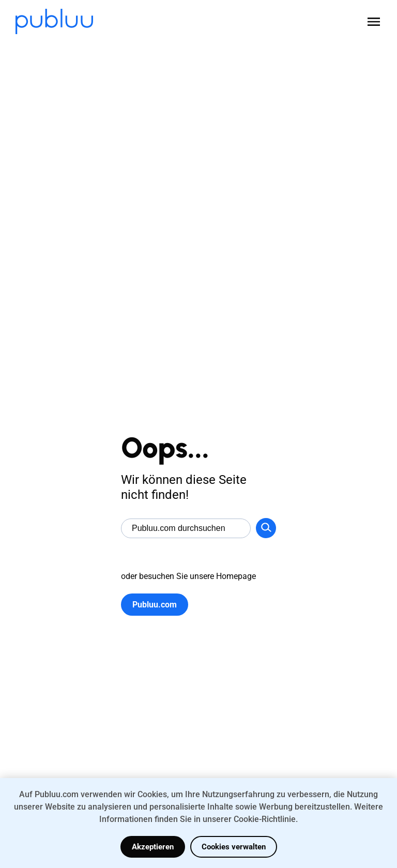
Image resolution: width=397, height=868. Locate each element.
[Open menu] (374, 22)
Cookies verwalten (234, 847)
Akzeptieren (153, 847)
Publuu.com (155, 605)
